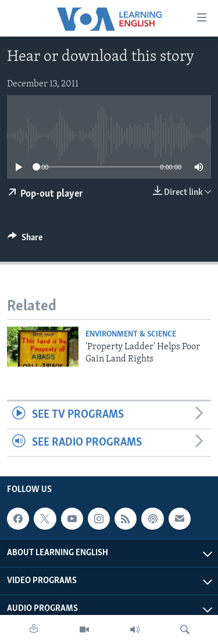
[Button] (25, 240)
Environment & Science (131, 334)
